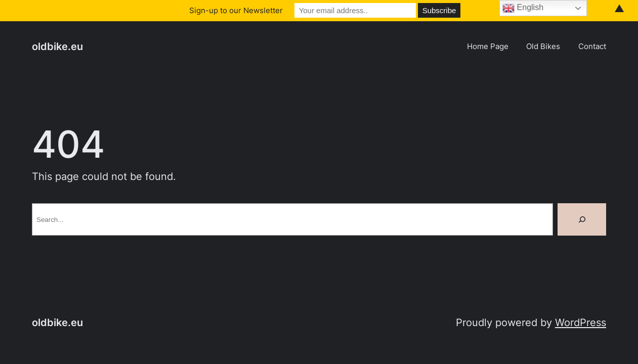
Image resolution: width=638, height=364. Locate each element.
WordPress (581, 322)
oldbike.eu (57, 46)
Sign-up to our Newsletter (236, 10)
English (523, 8)
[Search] (582, 219)
